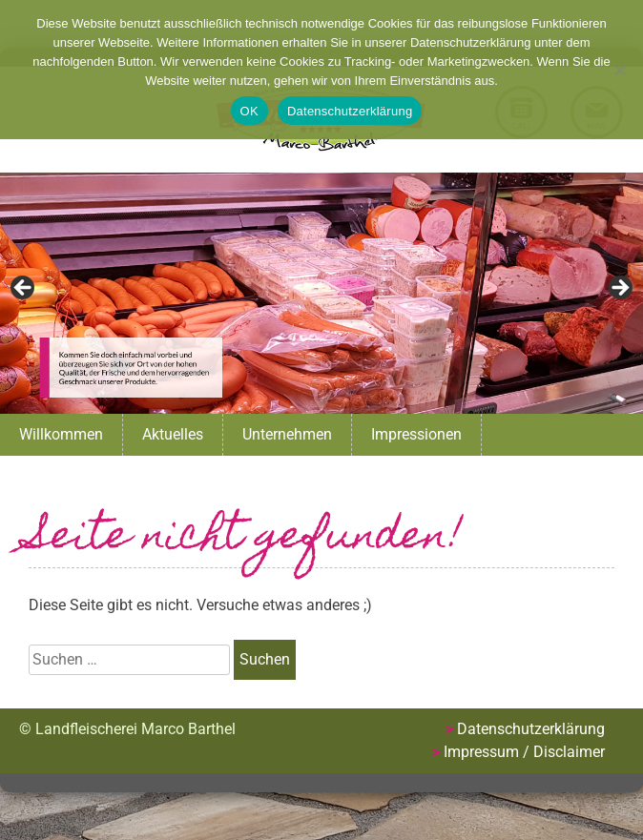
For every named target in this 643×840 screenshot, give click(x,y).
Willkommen (61, 434)
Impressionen (416, 434)
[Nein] (619, 70)
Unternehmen (287, 434)
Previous (24, 289)
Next (619, 289)
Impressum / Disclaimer (524, 752)
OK (249, 111)
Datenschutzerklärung (531, 729)
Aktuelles (173, 434)
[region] (321, 293)
